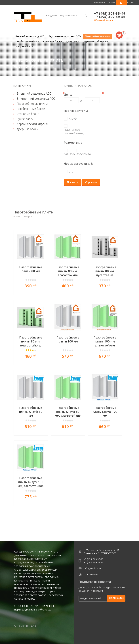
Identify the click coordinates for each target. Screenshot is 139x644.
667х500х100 (69, 154)
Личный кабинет (122, 3)
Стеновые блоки (52, 41)
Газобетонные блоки (27, 41)
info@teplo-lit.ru (93, 568)
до (82, 100)
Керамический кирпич (96, 41)
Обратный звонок (104, 20)
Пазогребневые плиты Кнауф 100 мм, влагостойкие (31, 482)
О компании (98, 2)
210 (71, 172)
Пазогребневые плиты (28, 17)
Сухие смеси (73, 41)
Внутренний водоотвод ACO (65, 36)
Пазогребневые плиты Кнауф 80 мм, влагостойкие (68, 412)
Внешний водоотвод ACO (30, 36)
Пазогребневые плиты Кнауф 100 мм (105, 412)
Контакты (128, 2)
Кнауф (73, 119)
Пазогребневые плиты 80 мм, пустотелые (105, 271)
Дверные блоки (24, 46)
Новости (114, 2)
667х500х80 (81, 154)
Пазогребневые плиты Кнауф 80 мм (31, 412)
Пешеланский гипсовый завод (74, 131)
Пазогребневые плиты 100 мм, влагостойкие (105, 341)
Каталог (30, 67)
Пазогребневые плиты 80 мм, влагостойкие (68, 271)
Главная (17, 67)
